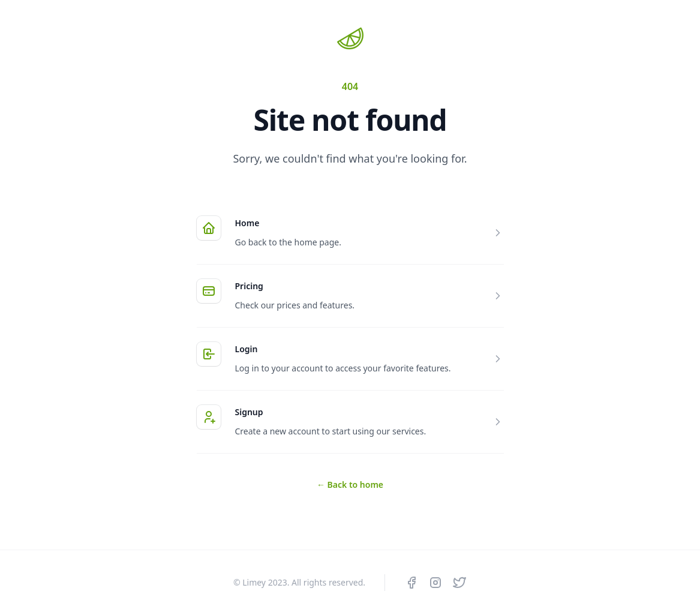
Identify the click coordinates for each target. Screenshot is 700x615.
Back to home (350, 484)
